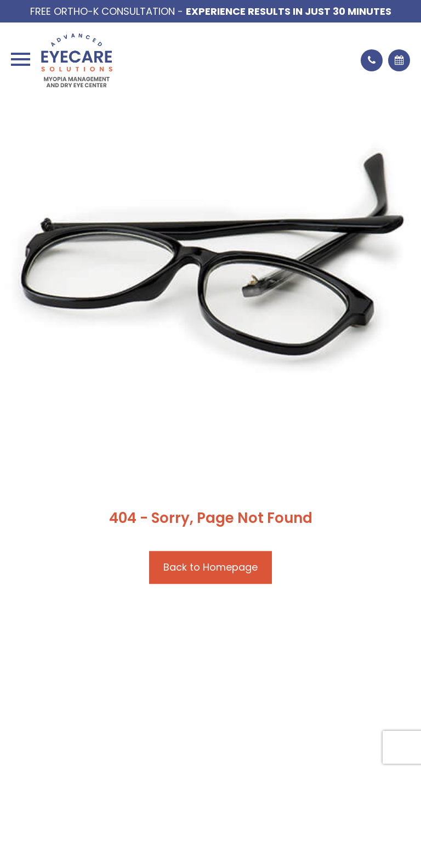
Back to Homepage (210, 567)
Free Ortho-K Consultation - (211, 11)
